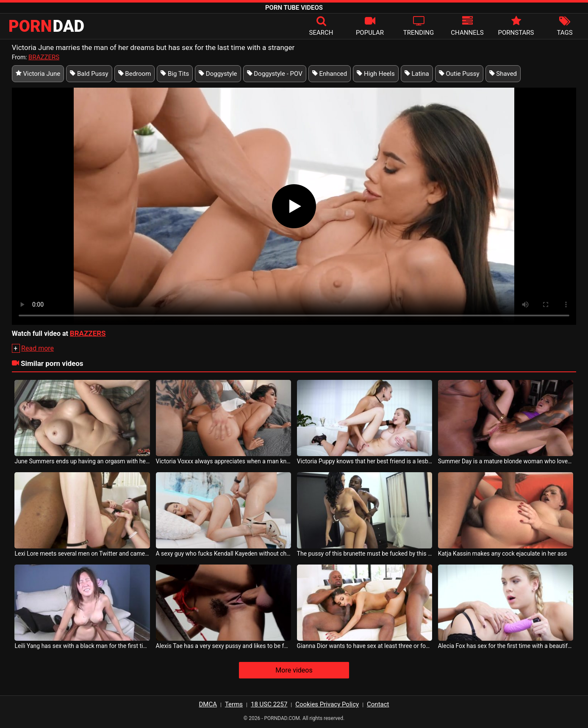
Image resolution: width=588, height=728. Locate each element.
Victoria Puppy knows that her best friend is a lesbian (365, 461)
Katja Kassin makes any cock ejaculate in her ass (502, 554)
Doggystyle (218, 74)
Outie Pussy (459, 74)
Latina (417, 74)
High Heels (376, 74)
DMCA (208, 704)
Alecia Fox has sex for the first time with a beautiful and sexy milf (506, 646)
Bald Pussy (89, 74)
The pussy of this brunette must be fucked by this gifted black (365, 554)
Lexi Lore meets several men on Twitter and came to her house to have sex (82, 554)
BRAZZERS (44, 57)
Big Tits (175, 74)
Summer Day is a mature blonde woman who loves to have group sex (506, 461)
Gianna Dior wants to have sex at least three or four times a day (365, 646)
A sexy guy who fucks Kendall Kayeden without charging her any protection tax (224, 554)
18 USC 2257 (269, 704)
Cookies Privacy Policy (327, 704)
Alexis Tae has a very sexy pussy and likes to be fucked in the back (224, 646)
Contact (378, 704)
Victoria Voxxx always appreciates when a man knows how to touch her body (224, 461)
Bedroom (135, 74)
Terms (234, 704)
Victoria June (38, 74)
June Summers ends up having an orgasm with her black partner (82, 461)
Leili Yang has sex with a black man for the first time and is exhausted (82, 646)
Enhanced (330, 74)
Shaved (503, 74)
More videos (294, 670)
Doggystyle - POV (275, 74)
